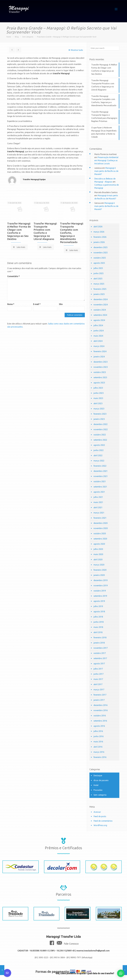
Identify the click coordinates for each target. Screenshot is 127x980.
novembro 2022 (101, 429)
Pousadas (98, 790)
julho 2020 (98, 549)
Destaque (98, 776)
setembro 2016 (100, 721)
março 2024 (99, 346)
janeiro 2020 (99, 575)
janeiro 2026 (99, 242)
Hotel (96, 785)
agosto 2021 (99, 492)
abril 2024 (98, 341)
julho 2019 (98, 606)
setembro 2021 (100, 487)
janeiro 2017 (99, 700)
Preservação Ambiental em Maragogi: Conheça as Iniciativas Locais (106, 160)
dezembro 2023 (101, 362)
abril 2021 (98, 507)
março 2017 (99, 690)
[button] (121, 973)
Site (61, 304)
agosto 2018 (99, 612)
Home (9, 37)
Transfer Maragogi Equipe (34, 179)
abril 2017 (98, 684)
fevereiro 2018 (100, 638)
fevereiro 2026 (100, 237)
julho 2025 (98, 268)
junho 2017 (99, 674)
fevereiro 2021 (100, 518)
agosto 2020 (99, 544)
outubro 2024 (100, 310)
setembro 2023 (100, 377)
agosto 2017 (99, 664)
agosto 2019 (99, 601)
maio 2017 (98, 679)
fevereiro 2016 (100, 757)
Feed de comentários (103, 821)
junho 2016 (99, 736)
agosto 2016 (99, 726)
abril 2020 (98, 559)
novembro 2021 (101, 476)
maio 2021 (98, 502)
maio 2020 (98, 554)
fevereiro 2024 (100, 351)
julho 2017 (98, 669)
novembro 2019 (101, 585)
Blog (17, 37)
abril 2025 (98, 279)
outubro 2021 (100, 481)
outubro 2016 (100, 716)
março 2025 (99, 284)
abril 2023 (98, 403)
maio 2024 (98, 336)
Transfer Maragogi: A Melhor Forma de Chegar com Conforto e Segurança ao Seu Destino (19, 231)
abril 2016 (98, 747)
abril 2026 (98, 227)
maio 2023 (98, 398)
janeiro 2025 (99, 294)
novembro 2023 (101, 367)
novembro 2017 (101, 648)
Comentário (13, 276)
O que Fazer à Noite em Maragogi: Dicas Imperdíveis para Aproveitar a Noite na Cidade (104, 132)
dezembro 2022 (101, 424)
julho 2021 (98, 497)
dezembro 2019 (101, 580)
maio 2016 (98, 742)
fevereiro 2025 (100, 289)
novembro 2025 (101, 253)
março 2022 (99, 461)
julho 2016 (98, 731)
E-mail (37, 304)
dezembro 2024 (101, 299)
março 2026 (99, 232)
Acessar (97, 812)
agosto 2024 (99, 320)
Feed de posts (100, 816)
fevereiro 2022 (100, 466)
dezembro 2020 (101, 523)
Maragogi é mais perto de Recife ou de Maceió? (106, 171)
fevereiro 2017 (100, 695)
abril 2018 (98, 632)
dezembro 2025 (101, 247)
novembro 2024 (101, 305)
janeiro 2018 (99, 643)
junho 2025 (99, 273)
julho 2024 (98, 325)
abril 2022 (98, 455)
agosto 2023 (99, 383)
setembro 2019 (100, 596)
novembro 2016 (101, 710)
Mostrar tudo (75, 50)
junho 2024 (99, 331)
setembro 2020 (100, 539)
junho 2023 (99, 393)
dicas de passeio (101, 780)
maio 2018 (98, 627)
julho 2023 (98, 388)
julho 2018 (98, 617)
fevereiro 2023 (100, 414)
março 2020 (99, 565)
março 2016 (99, 752)
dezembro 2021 (101, 471)
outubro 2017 (100, 653)
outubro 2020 (100, 533)
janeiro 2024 (99, 357)
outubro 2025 (100, 258)
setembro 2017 (100, 658)
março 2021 (99, 513)
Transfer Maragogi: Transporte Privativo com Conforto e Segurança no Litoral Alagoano (45, 231)
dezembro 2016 (101, 705)
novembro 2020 (101, 528)
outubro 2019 (100, 591)
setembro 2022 (100, 440)
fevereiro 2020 (100, 570)
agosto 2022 (99, 445)
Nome (11, 304)
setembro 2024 (100, 315)
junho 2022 (99, 450)
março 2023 (99, 409)
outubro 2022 (100, 435)
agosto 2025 (99, 263)
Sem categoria (28, 37)
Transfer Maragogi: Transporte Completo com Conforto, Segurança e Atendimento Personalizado (72, 233)
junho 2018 (99, 622)
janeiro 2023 (99, 419)
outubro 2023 (100, 372)
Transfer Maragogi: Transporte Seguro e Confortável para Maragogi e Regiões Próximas (104, 116)
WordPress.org (100, 825)
